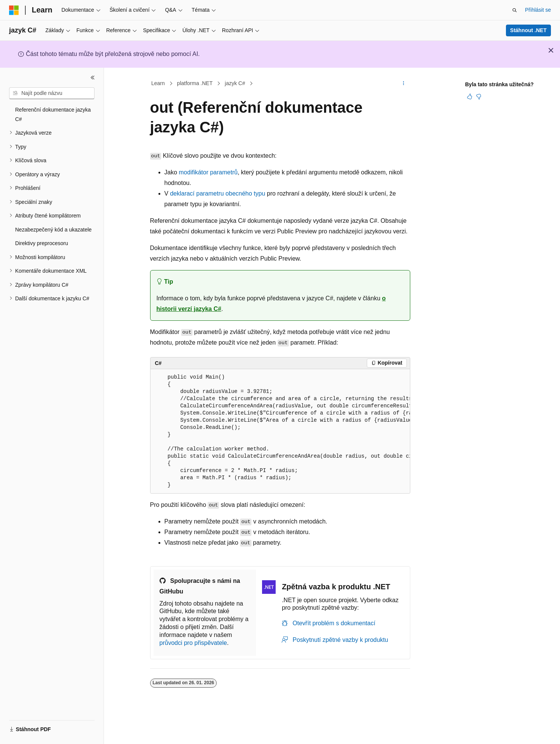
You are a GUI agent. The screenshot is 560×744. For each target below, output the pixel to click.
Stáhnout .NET (528, 30)
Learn (158, 83)
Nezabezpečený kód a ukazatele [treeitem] (53, 230)
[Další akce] (403, 84)
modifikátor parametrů (208, 172)
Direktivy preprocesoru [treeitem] (42, 243)
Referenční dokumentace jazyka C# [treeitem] (53, 114)
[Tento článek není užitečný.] (479, 96)
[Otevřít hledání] (515, 10)
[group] (280, 431)
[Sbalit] (93, 78)
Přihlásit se (538, 10)
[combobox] (52, 93)
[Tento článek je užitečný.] (470, 96)
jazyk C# (235, 83)
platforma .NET (195, 83)
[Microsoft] (14, 10)
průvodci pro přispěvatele (193, 643)
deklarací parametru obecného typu (218, 193)
